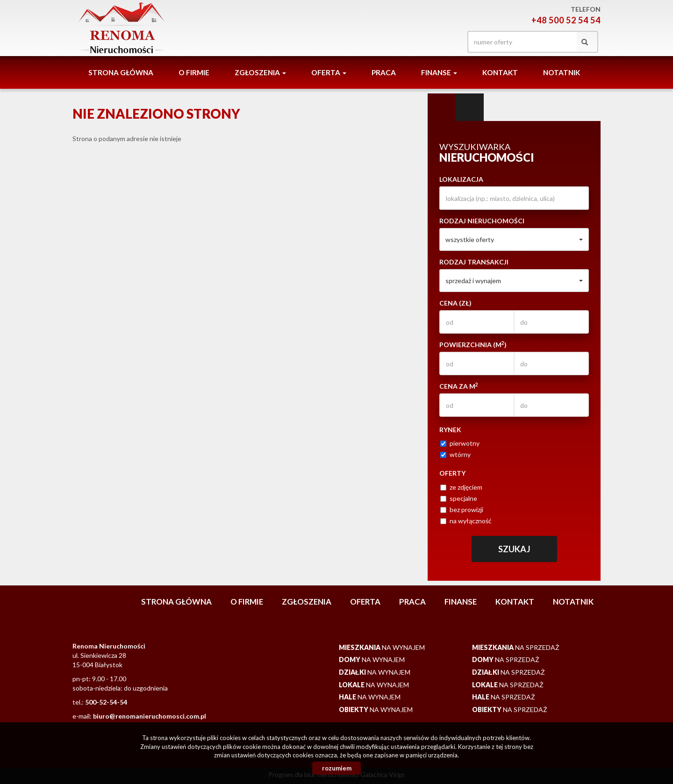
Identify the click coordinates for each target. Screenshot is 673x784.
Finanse (461, 602)
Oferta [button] (329, 72)
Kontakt (500, 72)
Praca (384, 72)
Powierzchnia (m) (473, 344)
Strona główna (121, 72)
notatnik (562, 72)
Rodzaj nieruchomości (482, 221)
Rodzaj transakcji (474, 262)
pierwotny (460, 443)
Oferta (365, 602)
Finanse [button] (439, 72)
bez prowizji (462, 510)
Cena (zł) (455, 303)
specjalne (459, 498)
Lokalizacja (461, 179)
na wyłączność (466, 521)
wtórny (455, 454)
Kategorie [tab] (470, 107)
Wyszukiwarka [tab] (442, 107)
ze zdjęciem (461, 487)
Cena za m (459, 386)
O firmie (194, 72)
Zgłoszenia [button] (260, 72)
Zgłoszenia (307, 602)
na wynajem (382, 647)
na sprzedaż (516, 647)
